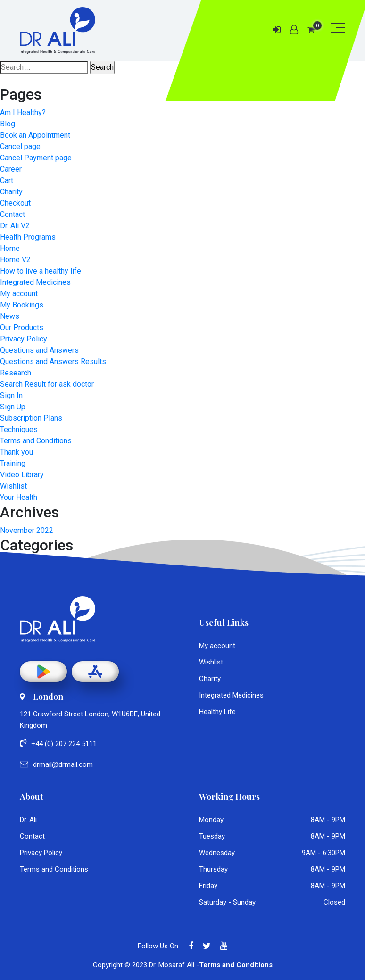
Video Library (22, 475)
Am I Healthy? (23, 112)
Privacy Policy (24, 339)
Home (10, 248)
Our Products (22, 328)
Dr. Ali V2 (15, 226)
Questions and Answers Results (53, 361)
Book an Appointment (35, 135)
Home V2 (15, 260)
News (10, 316)
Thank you (17, 452)
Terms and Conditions (36, 441)
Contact (12, 214)
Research (16, 373)
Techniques (19, 429)
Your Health (19, 497)
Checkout (15, 203)
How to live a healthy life (41, 271)
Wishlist (13, 486)
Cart (7, 180)
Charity (11, 192)
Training (13, 463)
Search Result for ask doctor (47, 384)
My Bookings (22, 305)
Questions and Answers (39, 350)
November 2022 (27, 530)
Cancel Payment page (36, 158)
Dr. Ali (28, 820)
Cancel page (20, 146)
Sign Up (13, 407)
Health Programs (28, 237)
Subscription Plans (31, 418)
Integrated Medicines (35, 282)
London (41, 697)
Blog (8, 124)
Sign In (11, 395)
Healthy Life (217, 712)
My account (19, 294)
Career (11, 169)
